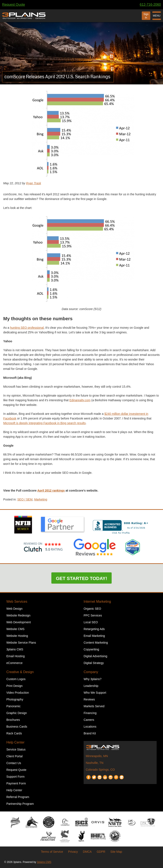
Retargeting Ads (94, 629)
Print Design (14, 686)
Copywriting (91, 649)
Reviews (89, 699)
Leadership (91, 686)
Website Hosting (17, 636)
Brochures (13, 720)
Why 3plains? (93, 679)
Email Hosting (15, 656)
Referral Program (18, 797)
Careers (89, 720)
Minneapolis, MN (97, 756)
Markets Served (94, 706)
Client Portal (14, 756)
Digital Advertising (95, 656)
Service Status (16, 749)
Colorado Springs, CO (100, 770)
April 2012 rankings (51, 491)
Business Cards (17, 727)
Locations (90, 727)
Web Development (19, 622)
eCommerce (14, 663)
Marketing (41, 499)
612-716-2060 (150, 5)
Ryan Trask (34, 183)
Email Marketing (94, 636)
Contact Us (14, 763)
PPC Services (93, 615)
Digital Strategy (94, 663)
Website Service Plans (21, 643)
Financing (90, 713)
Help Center (15, 742)
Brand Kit (90, 733)
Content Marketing (96, 643)
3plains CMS (15, 649)
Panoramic (13, 706)
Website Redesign (18, 615)
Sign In (146, 16)
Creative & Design (20, 672)
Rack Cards (14, 733)
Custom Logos (16, 679)
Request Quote (14, 5)
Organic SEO (92, 609)
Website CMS (15, 629)
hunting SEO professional (27, 328)
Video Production (18, 693)
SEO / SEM (25, 499)
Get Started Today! (81, 578)
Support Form (15, 777)
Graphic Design (17, 713)
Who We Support (95, 693)
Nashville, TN (95, 763)
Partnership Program (20, 804)
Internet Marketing (97, 602)
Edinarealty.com (80, 400)
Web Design (14, 609)
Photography (15, 699)
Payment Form (16, 783)
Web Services (17, 602)
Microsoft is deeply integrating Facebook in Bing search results (44, 423)
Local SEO (91, 622)
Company (91, 672)
